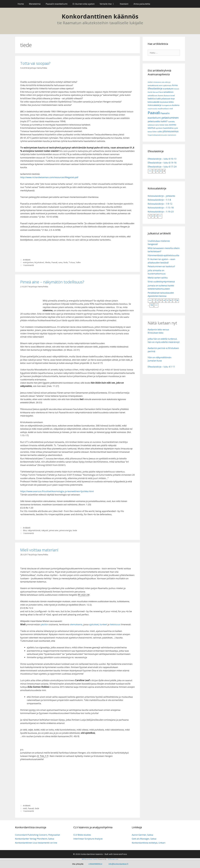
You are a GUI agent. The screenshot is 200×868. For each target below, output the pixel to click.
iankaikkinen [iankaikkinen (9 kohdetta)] (168, 92)
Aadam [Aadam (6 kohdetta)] (150, 82)
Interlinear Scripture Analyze (88, 839)
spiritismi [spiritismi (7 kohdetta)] (159, 128)
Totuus (72, 262)
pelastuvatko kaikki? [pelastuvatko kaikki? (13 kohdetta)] (158, 121)
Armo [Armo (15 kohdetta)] (175, 85)
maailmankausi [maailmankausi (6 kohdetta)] (163, 109)
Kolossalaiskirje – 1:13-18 (161, 208)
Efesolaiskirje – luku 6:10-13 (162, 159)
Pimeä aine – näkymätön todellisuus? (52, 282)
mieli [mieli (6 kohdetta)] (171, 109)
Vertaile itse (108, 4)
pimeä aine (54, 530)
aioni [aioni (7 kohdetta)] (161, 85)
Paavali (54, 262)
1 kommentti (28, 265)
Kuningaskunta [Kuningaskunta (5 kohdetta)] (167, 105)
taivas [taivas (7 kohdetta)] (150, 132)
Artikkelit (27, 260)
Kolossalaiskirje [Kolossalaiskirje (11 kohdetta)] (155, 105)
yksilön (44, 624)
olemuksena (76, 624)
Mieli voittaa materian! (39, 550)
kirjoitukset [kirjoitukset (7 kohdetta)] (164, 102)
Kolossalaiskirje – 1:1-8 (159, 200)
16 (152, 305)
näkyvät (45, 530)
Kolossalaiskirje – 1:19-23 (161, 212)
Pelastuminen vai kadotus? (161, 266)
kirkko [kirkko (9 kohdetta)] (171, 102)
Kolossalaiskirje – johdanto (161, 196)
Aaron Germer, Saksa (142, 835)
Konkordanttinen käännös (100, 16)
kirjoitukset (39, 262)
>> (160, 216)
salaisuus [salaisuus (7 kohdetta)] (151, 125)
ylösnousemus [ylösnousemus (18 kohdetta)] (171, 131)
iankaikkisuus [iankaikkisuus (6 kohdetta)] (153, 96)
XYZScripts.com (113, 859)
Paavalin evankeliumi (57, 4)
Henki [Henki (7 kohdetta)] (150, 92)
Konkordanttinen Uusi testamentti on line (36, 843)
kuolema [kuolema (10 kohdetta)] (176, 105)
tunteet (103, 624)
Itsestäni (124, 4)
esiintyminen (28, 262)
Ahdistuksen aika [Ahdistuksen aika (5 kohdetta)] (159, 82)
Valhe (78, 262)
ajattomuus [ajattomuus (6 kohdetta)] (167, 85)
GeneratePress (120, 854)
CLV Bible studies (82, 835)
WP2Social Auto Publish (90, 859)
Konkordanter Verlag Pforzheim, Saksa (35, 839)
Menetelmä (35, 4)
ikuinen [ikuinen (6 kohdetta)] (161, 96)
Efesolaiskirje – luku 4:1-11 (161, 367)
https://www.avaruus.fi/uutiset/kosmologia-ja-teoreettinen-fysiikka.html (57, 491)
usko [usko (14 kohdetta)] (160, 131)
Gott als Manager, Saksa (144, 839)
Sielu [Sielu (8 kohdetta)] (167, 125)
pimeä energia (65, 530)
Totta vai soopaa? (35, 63)
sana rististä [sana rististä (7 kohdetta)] (160, 125)
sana (60, 262)
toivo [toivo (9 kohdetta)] (155, 131)
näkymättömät (34, 530)
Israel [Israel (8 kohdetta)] (173, 95)
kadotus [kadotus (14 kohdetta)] (152, 98)
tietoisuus (115, 624)
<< (150, 171)
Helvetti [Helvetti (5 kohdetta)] (176, 89)
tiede (66, 262)
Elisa (25, 530)
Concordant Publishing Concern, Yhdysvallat (37, 835)
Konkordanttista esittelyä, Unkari (149, 843)
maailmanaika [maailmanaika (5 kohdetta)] (152, 109)
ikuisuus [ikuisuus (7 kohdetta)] (167, 96)
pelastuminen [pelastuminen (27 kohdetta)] (170, 118)
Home (21, 4)
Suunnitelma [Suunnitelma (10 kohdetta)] (168, 128)
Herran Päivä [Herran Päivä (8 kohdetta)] (158, 92)
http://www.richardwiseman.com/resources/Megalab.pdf (49, 177)
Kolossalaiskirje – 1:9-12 (160, 204)
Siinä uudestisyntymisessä (161, 281)
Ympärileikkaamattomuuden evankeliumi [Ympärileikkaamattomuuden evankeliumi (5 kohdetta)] (162, 135)
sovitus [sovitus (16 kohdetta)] (152, 128)
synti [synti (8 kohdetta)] (176, 128)
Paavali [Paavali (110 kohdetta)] (154, 113)
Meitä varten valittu (158, 278)
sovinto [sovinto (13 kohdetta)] (173, 125)
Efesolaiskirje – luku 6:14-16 (162, 163)
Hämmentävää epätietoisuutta (163, 255)
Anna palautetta (142, 4)
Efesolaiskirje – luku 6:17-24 (162, 167)
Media (48, 262)
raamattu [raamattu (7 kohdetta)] (171, 122)
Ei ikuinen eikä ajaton (84, 4)
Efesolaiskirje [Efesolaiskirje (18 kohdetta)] (155, 88)
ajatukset (94, 624)
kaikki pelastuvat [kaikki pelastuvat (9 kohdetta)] (163, 99)
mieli (25, 808)
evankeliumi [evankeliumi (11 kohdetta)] (168, 89)
